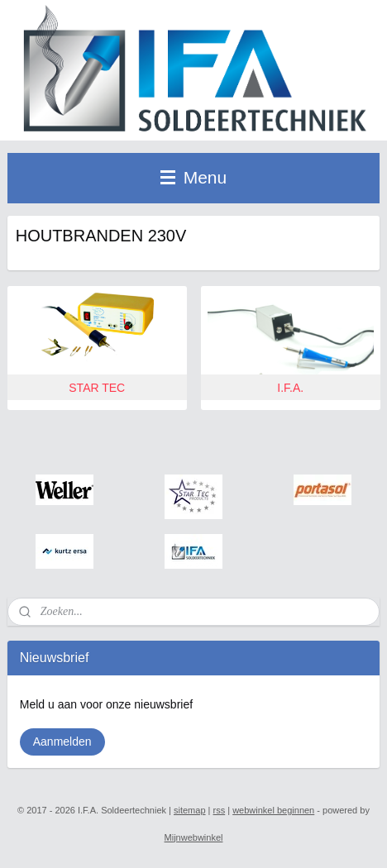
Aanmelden (62, 742)
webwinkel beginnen (273, 810)
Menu (193, 177)
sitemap (190, 810)
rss (220, 810)
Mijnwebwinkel (194, 837)
